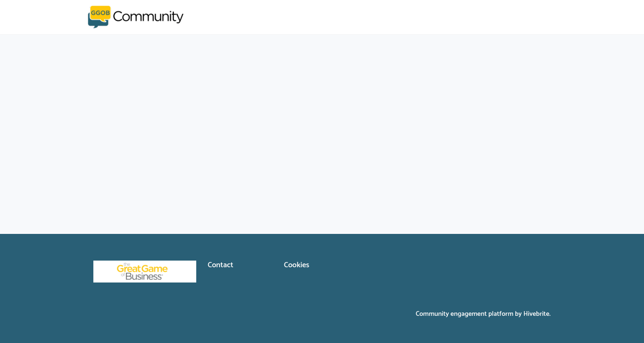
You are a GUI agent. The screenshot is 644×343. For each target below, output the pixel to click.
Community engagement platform (465, 314)
